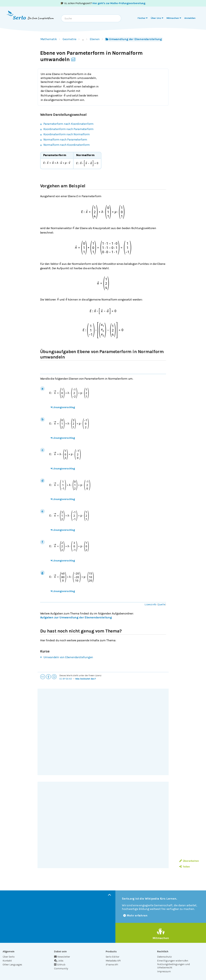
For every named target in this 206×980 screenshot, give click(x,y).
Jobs (59, 961)
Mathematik (49, 39)
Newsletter (62, 957)
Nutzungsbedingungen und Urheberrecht (174, 966)
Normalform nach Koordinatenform (67, 145)
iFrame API (112, 965)
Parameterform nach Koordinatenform (69, 124)
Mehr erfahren (135, 915)
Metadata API (113, 961)
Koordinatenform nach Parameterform (69, 129)
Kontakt (7, 961)
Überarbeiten (189, 861)
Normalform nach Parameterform (65, 140)
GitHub (60, 965)
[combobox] (91, 18)
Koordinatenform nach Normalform (67, 134)
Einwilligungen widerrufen (173, 961)
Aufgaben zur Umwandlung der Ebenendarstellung (76, 617)
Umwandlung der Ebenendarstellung (134, 39)
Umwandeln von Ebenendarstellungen (68, 657)
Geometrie (69, 39)
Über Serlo (9, 957)
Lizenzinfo (150, 604)
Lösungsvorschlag (63, 407)
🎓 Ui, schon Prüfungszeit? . (103, 3)
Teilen (184, 867)
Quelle (162, 604)
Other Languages (12, 965)
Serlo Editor (113, 957)
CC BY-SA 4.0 (66, 679)
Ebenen (95, 39)
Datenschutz (164, 957)
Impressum (164, 971)
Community (61, 968)
